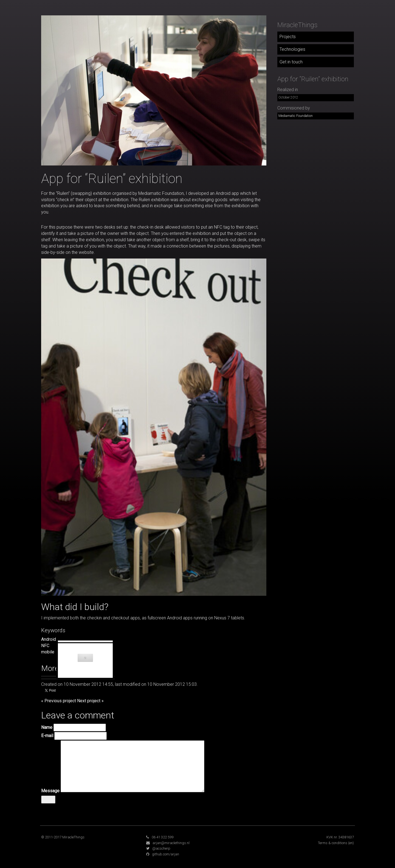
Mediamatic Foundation (296, 116)
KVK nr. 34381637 (340, 837)
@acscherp (161, 848)
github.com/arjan (166, 854)
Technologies (292, 49)
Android (49, 639)
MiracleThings (297, 25)
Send (48, 799)
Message (50, 791)
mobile (48, 652)
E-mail (47, 736)
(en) (351, 843)
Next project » (90, 701)
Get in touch (291, 62)
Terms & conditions (333, 843)
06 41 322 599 (163, 837)
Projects (288, 37)
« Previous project (59, 701)
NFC (45, 646)
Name (47, 727)
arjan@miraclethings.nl (171, 843)
